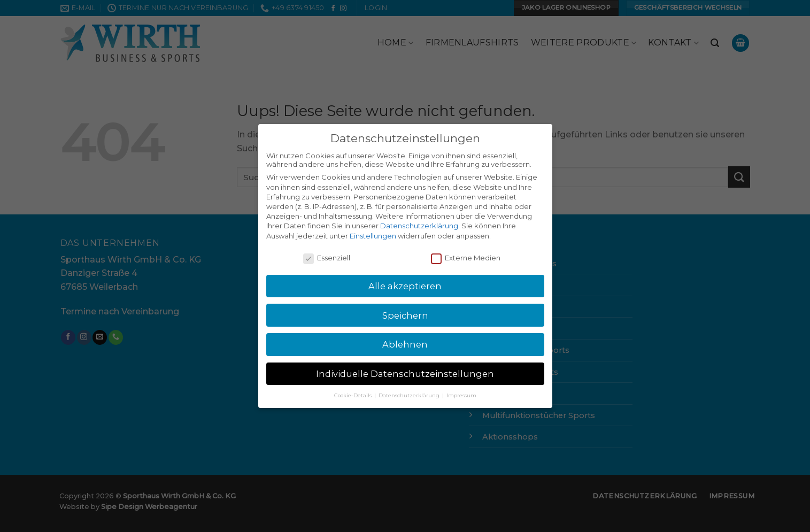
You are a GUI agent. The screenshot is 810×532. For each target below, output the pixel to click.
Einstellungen (373, 236)
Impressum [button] (461, 395)
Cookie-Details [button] (354, 395)
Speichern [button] (405, 315)
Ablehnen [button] (405, 344)
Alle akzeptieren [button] (405, 286)
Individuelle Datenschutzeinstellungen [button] (405, 374)
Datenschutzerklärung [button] (410, 395)
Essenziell (327, 258)
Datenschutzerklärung (419, 226)
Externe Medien (466, 258)
